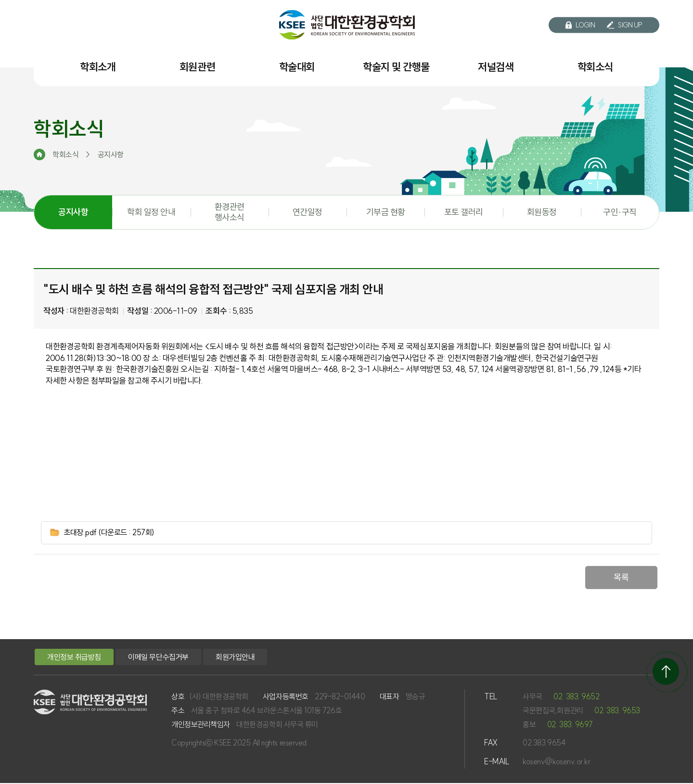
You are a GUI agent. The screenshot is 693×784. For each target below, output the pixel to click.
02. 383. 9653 (617, 711)
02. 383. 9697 (570, 725)
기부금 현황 (386, 212)
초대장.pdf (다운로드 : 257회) (113, 533)
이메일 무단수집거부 (158, 658)
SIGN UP (625, 25)
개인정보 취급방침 (74, 658)
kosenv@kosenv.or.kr (556, 762)
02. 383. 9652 (576, 697)
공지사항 (73, 212)
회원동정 (542, 212)
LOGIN (580, 25)
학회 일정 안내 (151, 212)
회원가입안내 (235, 658)
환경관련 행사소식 (230, 212)
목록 (621, 578)
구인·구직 (620, 212)
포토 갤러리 (464, 212)
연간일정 (308, 212)
